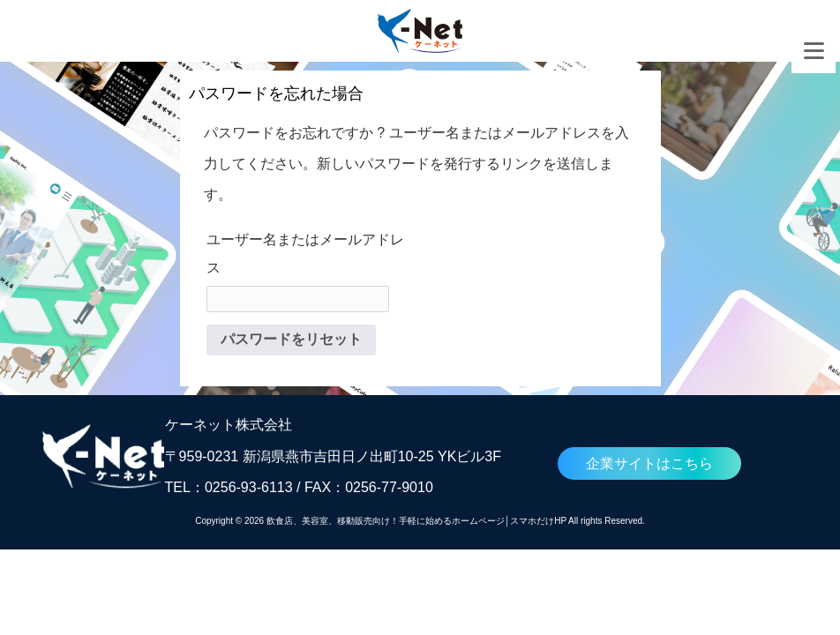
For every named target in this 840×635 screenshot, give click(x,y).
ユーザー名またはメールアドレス (305, 254)
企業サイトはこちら (649, 463)
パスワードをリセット (291, 339)
